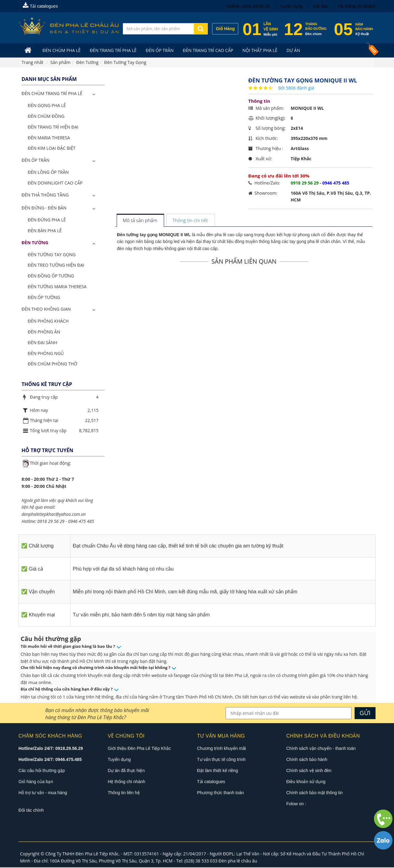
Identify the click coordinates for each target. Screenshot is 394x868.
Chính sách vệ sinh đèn (309, 771)
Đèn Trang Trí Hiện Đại (53, 127)
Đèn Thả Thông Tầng (45, 195)
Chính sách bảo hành (307, 760)
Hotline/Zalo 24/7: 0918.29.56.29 (51, 749)
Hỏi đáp (320, 6)
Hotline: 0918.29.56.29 (248, 6)
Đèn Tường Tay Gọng (52, 255)
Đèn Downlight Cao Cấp (55, 183)
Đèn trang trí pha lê (112, 50)
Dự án (290, 50)
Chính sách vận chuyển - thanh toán (321, 749)
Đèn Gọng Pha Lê (47, 106)
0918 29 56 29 (51, 522)
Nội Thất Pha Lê (257, 50)
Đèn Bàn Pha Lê (45, 231)
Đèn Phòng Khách (48, 321)
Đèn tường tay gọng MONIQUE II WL (154, 235)
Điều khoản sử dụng (306, 782)
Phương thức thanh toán (220, 793)
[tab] (140, 221)
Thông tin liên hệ (124, 793)
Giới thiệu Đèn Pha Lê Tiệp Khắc (139, 749)
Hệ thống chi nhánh (357, 6)
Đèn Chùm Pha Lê (61, 50)
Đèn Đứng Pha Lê (47, 220)
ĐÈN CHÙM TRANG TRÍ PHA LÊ (52, 94)
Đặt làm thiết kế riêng (217, 771)
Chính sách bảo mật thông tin (314, 793)
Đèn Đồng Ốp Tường (51, 276)
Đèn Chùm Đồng (46, 116)
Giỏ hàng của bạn (36, 782)
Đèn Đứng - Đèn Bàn (44, 208)
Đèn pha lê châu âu (238, 861)
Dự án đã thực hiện (126, 771)
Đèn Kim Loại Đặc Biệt (52, 148)
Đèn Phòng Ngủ (46, 354)
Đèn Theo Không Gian (46, 310)
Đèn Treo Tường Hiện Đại (56, 265)
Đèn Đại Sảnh (42, 343)
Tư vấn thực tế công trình (221, 760)
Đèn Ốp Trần (158, 50)
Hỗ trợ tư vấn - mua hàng (43, 793)
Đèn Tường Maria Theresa (57, 287)
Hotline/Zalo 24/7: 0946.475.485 (50, 760)
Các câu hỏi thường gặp (42, 771)
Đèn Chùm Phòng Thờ (52, 364)
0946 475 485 (81, 522)
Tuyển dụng (291, 6)
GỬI (365, 713)
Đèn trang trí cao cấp (206, 50)
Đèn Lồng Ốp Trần (48, 172)
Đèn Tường (35, 243)
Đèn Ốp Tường (44, 298)
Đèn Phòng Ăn (44, 332)
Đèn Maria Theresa (49, 138)
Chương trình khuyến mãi (221, 749)
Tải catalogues (40, 6)
